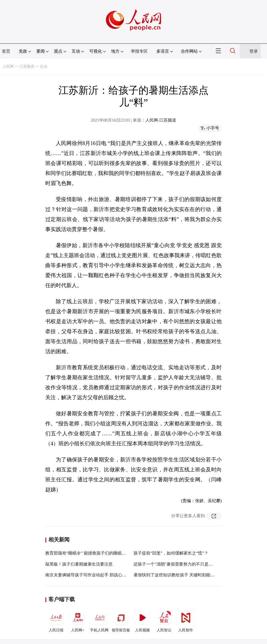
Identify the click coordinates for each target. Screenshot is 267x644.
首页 (6, 51)
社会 (44, 66)
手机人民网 (99, 620)
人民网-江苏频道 (161, 120)
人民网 (8, 66)
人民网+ (78, 620)
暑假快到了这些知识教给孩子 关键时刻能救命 (176, 575)
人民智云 (164, 620)
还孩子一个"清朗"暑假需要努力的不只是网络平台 (179, 564)
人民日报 (56, 620)
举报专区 (139, 51)
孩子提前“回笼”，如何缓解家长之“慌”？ (171, 553)
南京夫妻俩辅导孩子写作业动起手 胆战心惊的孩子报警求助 (101, 575)
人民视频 (142, 620)
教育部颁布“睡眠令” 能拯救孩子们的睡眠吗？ (88, 553)
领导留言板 (121, 620)
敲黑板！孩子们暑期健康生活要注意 (79, 564)
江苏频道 (27, 66)
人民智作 (186, 620)
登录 (254, 51)
